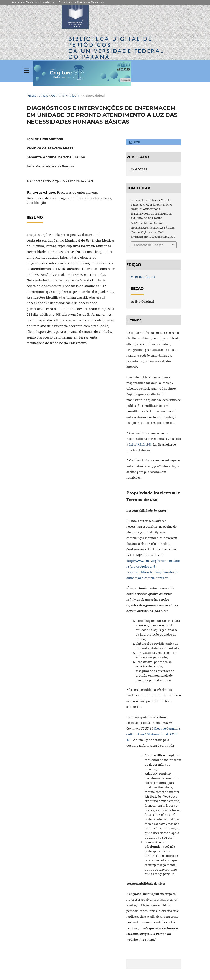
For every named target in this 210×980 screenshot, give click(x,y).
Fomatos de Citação (149, 245)
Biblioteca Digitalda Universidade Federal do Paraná (116, 48)
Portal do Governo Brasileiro (32, 2)
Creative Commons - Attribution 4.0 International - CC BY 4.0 (154, 734)
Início (32, 96)
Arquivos (47, 96)
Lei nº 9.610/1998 (140, 444)
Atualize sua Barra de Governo (81, 2)
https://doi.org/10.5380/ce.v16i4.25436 (65, 181)
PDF (136, 142)
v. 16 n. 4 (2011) (69, 96)
